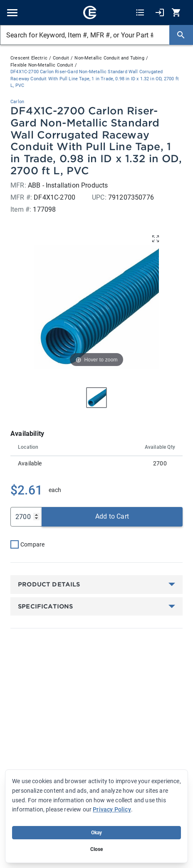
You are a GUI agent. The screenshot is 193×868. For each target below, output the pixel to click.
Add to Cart (112, 516)
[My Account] (160, 13)
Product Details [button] (49, 584)
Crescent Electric (29, 58)
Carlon (17, 102)
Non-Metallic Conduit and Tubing (109, 58)
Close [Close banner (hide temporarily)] (97, 849)
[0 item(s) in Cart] (177, 13)
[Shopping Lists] (140, 13)
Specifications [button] (45, 606)
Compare (32, 544)
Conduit (61, 58)
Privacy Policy (112, 809)
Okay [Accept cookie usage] (97, 833)
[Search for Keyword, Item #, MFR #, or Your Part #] (85, 35)
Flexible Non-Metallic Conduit (42, 65)
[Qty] (26, 517)
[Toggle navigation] (12, 13)
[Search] (181, 35)
